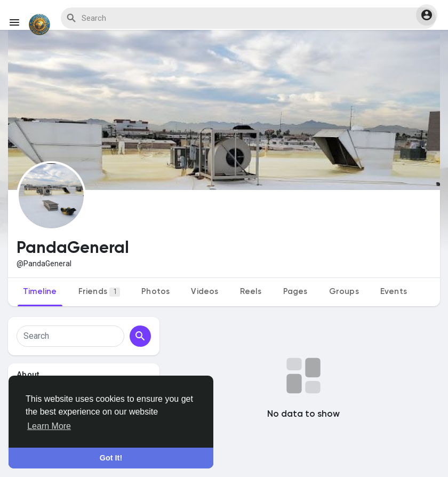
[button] (427, 15)
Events (394, 292)
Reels (251, 292)
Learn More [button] (49, 426)
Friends (99, 292)
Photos (155, 292)
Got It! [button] (111, 458)
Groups (344, 292)
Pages (295, 292)
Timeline (40, 292)
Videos (205, 292)
